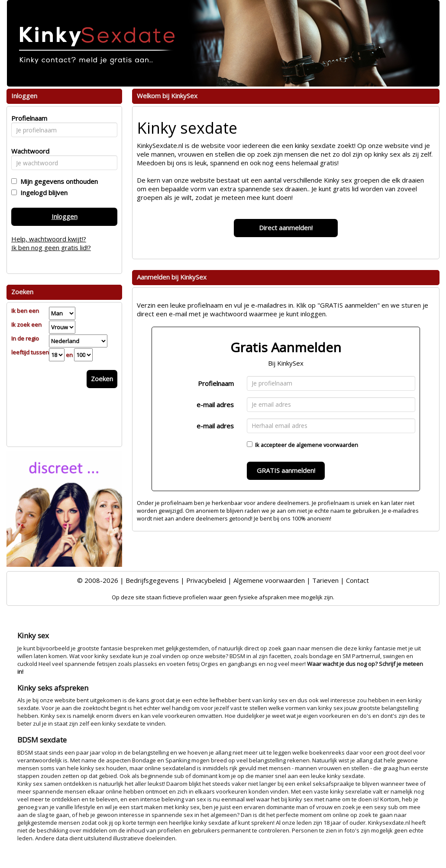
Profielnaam (216, 383)
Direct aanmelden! (286, 228)
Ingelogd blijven (42, 193)
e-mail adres (215, 405)
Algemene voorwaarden (269, 580)
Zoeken (102, 379)
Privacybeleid (206, 580)
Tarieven (325, 580)
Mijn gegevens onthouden (57, 181)
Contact (357, 580)
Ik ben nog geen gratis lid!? (51, 248)
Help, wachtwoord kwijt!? (49, 239)
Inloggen (65, 216)
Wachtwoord (28, 151)
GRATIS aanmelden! (286, 470)
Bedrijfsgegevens (152, 580)
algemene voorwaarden (327, 445)
